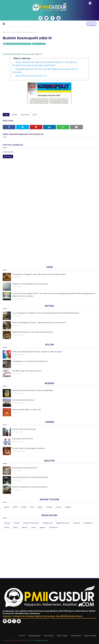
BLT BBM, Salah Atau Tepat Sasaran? (27, 371)
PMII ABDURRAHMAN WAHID (18, 44)
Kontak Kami (76, 636)
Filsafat (17, 523)
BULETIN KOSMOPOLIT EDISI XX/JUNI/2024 (30, 487)
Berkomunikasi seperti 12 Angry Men (27, 409)
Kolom (40, 507)
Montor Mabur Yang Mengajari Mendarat (29, 448)
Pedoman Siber (90, 636)
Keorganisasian (35, 636)
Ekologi (7, 523)
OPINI (15, 507)
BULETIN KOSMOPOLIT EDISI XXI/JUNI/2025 (30, 477)
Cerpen (49, 507)
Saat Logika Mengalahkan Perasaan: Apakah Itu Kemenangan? (37, 352)
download (25, 115)
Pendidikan (88, 523)
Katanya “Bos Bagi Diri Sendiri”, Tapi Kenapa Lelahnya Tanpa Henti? (39, 322)
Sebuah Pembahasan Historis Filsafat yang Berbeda (33, 390)
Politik (7, 527)
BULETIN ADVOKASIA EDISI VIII (31, 76)
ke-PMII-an (54, 527)
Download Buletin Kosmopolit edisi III (22, 54)
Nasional (77, 523)
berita (7, 507)
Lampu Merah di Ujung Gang (24, 429)
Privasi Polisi (49, 636)
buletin (14, 115)
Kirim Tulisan (62, 636)
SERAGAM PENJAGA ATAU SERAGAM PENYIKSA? (33, 332)
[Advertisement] (50, 242)
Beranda (6, 32)
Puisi (32, 507)
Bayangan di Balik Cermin (23, 439)
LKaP (13, 32)
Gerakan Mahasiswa (31, 523)
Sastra (15, 527)
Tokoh (34, 527)
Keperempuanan (63, 523)
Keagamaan (48, 523)
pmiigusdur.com (42, 640)
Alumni (22, 636)
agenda (43, 527)
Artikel (24, 507)
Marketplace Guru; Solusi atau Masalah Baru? (30, 361)
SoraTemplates (14, 640)
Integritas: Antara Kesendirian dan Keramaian (30, 284)
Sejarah (25, 527)
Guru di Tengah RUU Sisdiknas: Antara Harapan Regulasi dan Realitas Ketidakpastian (46, 313)
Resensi (68, 507)
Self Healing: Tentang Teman (24, 400)
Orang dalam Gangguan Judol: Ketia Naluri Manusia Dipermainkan (39, 274)
